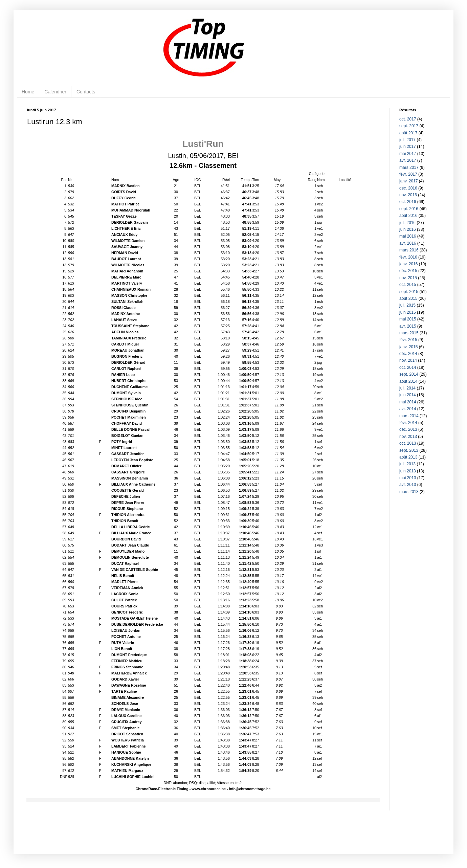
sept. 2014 (409, 374)
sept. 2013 (409, 450)
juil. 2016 (407, 223)
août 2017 (408, 133)
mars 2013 (409, 492)
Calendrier (55, 92)
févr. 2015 (408, 340)
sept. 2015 (409, 292)
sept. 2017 (409, 126)
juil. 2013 (407, 464)
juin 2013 (408, 471)
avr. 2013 (408, 485)
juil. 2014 (407, 388)
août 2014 (408, 381)
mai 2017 (408, 154)
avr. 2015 (408, 326)
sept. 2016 (409, 209)
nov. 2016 (408, 195)
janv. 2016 (409, 264)
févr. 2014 (408, 423)
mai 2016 (408, 236)
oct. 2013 (408, 443)
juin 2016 (408, 229)
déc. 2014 (408, 354)
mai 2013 (408, 478)
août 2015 (408, 298)
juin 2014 (408, 395)
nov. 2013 (408, 437)
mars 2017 (409, 168)
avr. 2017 (408, 160)
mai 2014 (408, 402)
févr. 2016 (408, 257)
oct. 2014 (408, 368)
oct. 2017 (408, 119)
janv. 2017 (409, 181)
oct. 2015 (408, 285)
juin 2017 (408, 147)
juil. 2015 (407, 305)
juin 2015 (408, 312)
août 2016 (408, 216)
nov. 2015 (408, 278)
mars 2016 (409, 250)
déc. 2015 (408, 271)
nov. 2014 (408, 360)
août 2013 (408, 457)
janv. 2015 (409, 347)
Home (28, 92)
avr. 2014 (408, 409)
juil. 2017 (407, 140)
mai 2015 (408, 319)
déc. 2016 (408, 188)
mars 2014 (409, 416)
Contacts (86, 92)
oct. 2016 (408, 202)
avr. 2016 (408, 243)
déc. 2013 (408, 429)
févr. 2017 (408, 174)
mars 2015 (409, 333)
